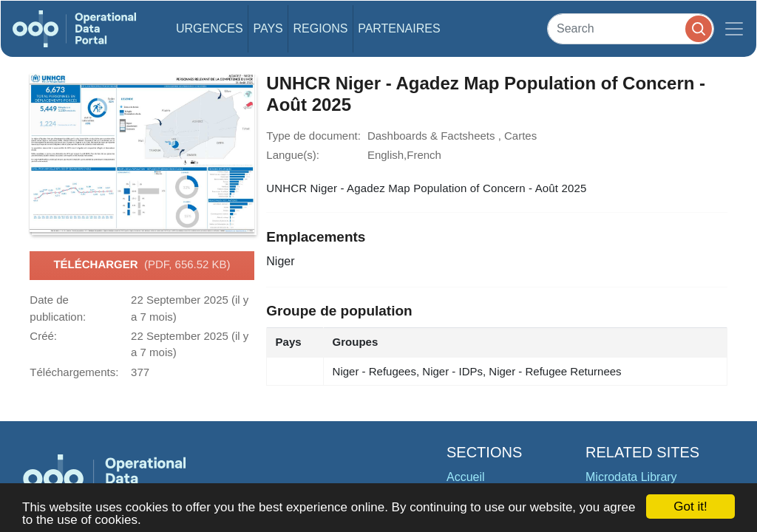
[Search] (631, 28)
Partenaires (399, 28)
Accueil (466, 477)
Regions (321, 28)
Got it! (690, 507)
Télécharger (142, 265)
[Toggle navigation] (734, 29)
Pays (268, 28)
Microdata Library (631, 477)
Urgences (210, 28)
